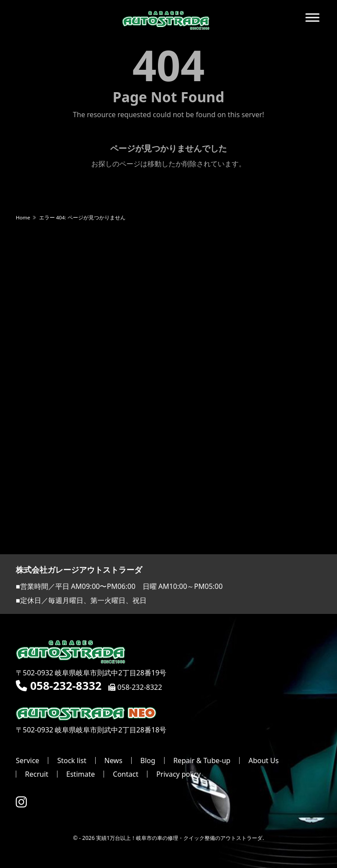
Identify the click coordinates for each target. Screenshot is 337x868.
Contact (125, 774)
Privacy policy (178, 774)
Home (23, 217)
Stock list (72, 760)
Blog (148, 760)
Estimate (81, 774)
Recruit (37, 774)
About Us (264, 760)
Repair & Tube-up (202, 760)
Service (27, 760)
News (113, 760)
